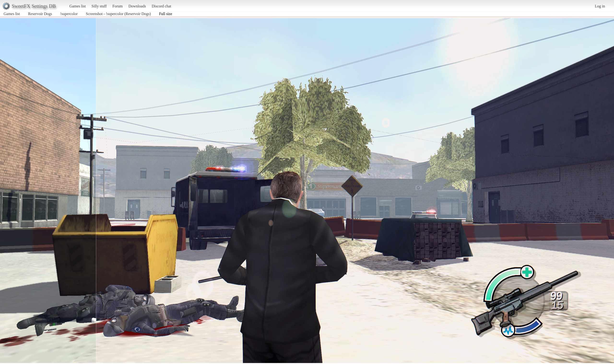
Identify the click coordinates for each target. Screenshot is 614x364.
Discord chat (161, 6)
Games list (78, 6)
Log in (600, 6)
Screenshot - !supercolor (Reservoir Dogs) (118, 14)
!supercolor (69, 14)
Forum (118, 6)
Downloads (137, 6)
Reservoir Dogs (40, 14)
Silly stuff (99, 6)
